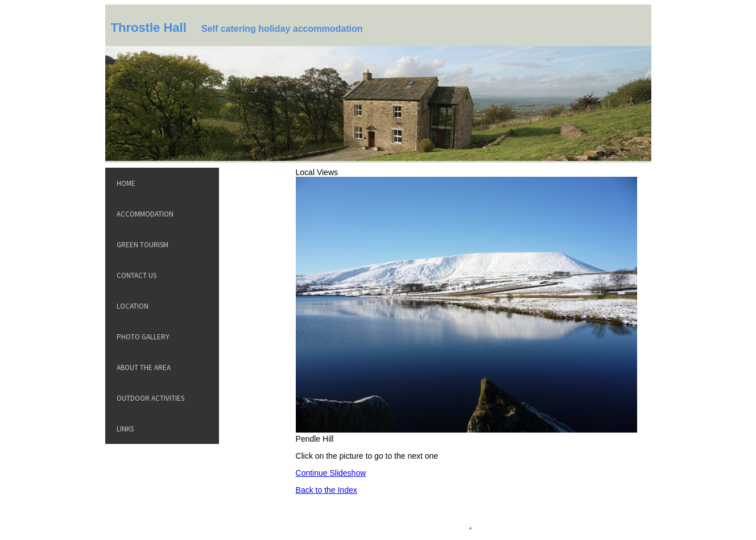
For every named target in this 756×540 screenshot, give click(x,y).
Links (125, 429)
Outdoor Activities (150, 398)
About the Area (144, 367)
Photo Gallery (143, 337)
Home (126, 183)
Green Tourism (142, 245)
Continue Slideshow (331, 473)
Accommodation (145, 214)
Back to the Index (327, 490)
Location (133, 306)
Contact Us (137, 275)
